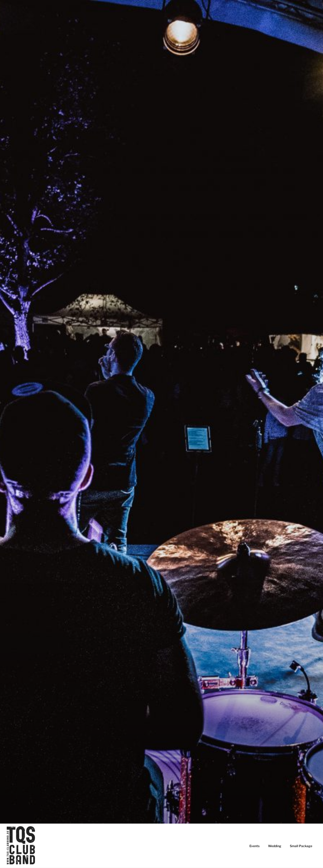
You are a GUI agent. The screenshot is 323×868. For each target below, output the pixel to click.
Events (254, 846)
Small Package (301, 846)
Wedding (275, 846)
